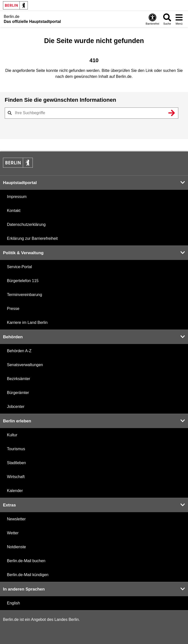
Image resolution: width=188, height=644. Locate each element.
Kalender (15, 491)
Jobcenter (16, 407)
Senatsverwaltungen (25, 365)
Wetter (13, 533)
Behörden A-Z (19, 351)
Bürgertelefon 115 (23, 281)
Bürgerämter (18, 393)
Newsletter (16, 519)
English (13, 603)
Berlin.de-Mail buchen (26, 561)
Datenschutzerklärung (26, 224)
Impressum (17, 197)
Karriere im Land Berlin (27, 322)
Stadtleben (17, 463)
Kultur (12, 435)
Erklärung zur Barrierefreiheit (32, 238)
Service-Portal (19, 267)
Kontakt (14, 211)
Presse (13, 309)
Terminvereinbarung (24, 295)
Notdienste (17, 547)
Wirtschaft (16, 477)
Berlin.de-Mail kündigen (28, 575)
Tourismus (16, 449)
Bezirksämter (19, 379)
